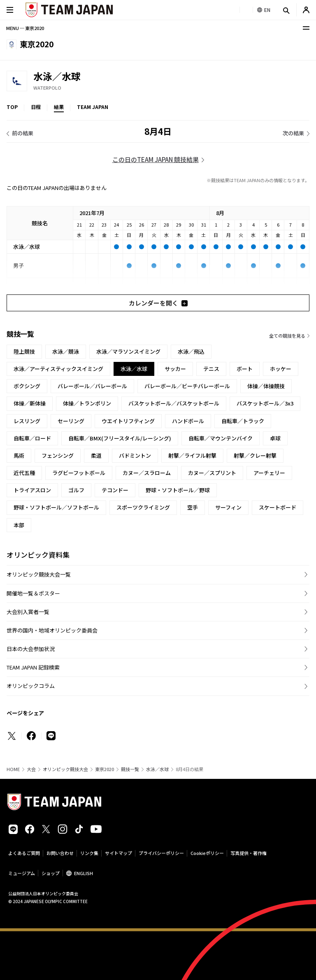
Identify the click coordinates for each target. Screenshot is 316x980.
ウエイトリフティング (128, 421)
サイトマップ (118, 853)
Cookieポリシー (207, 853)
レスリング (27, 421)
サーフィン (228, 507)
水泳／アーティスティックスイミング (58, 369)
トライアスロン (32, 490)
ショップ (51, 873)
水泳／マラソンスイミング (128, 351)
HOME (13, 769)
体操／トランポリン (87, 403)
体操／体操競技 (266, 386)
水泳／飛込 (191, 351)
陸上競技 (24, 351)
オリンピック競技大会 (65, 769)
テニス (211, 369)
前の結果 (23, 133)
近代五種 (24, 473)
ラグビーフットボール (79, 473)
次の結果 (293, 133)
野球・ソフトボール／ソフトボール (56, 507)
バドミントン (135, 455)
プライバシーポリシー (161, 853)
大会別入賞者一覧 (28, 612)
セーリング (71, 421)
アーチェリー (269, 473)
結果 (59, 107)
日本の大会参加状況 (31, 649)
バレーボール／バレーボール (92, 386)
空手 (193, 507)
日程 (36, 107)
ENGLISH (84, 873)
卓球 (275, 438)
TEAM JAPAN (93, 107)
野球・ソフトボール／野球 (178, 490)
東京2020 (105, 769)
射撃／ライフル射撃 (192, 455)
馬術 (19, 455)
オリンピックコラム (31, 686)
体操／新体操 (30, 403)
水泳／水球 (157, 769)
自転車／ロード (32, 438)
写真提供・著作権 (249, 853)
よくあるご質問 (24, 853)
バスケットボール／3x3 (265, 403)
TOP (12, 107)
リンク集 (89, 853)
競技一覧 (130, 769)
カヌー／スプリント (212, 473)
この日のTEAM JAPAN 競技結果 (156, 159)
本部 (19, 525)
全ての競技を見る (287, 336)
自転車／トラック (243, 421)
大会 (31, 769)
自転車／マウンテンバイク (221, 438)
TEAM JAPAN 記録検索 (33, 667)
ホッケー (281, 369)
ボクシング (27, 386)
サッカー (175, 369)
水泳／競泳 (66, 351)
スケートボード (278, 507)
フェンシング (58, 455)
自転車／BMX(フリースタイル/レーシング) (120, 438)
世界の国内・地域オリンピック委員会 (52, 630)
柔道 (96, 455)
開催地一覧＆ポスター (33, 593)
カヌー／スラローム (147, 473)
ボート (245, 369)
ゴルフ (76, 490)
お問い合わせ (60, 853)
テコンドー (115, 490)
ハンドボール (188, 421)
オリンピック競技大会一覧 (39, 574)
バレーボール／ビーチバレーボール (187, 386)
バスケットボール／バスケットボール (174, 403)
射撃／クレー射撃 (255, 455)
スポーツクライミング (143, 507)
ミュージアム (22, 873)
